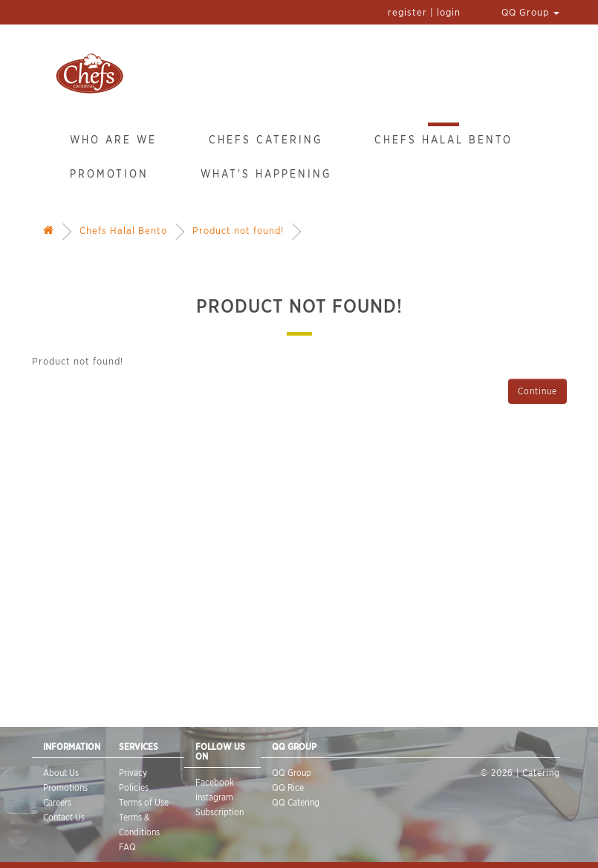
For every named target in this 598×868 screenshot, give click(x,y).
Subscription (220, 812)
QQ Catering (296, 802)
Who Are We (113, 140)
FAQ (127, 847)
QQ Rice (288, 787)
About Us (61, 773)
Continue (537, 391)
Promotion (109, 174)
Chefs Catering (266, 140)
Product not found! (238, 231)
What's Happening (266, 174)
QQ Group (530, 12)
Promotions (65, 787)
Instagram (214, 797)
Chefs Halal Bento (443, 140)
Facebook (215, 782)
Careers (57, 802)
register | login (424, 12)
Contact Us (64, 817)
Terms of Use (144, 802)
